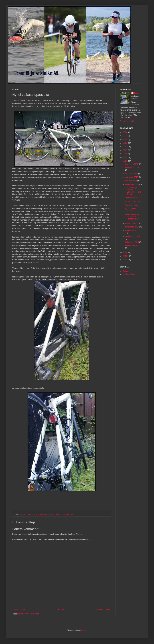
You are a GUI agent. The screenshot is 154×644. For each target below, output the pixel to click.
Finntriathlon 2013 (132, 198)
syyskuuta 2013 (132, 177)
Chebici (126, 271)
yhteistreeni (68, 514)
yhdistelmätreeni (57, 514)
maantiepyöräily (34, 514)
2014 (125, 158)
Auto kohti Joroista (132, 201)
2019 (125, 140)
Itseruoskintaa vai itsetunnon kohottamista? (132, 217)
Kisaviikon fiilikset (132, 205)
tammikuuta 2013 (132, 246)
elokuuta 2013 (131, 181)
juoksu (25, 514)
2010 (125, 260)
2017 (125, 147)
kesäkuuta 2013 (132, 223)
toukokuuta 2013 (132, 227)
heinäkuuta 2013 (132, 184)
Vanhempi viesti (104, 610)
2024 (125, 132)
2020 (125, 136)
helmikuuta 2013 (132, 242)
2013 (125, 161)
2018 (125, 143)
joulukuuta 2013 (132, 164)
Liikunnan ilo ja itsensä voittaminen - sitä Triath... (133, 191)
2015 (125, 154)
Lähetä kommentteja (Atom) (29, 614)
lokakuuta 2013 (132, 174)
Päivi (136, 93)
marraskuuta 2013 (133, 168)
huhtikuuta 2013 (132, 231)
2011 (125, 256)
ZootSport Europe (130, 274)
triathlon (43, 514)
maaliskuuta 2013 (132, 236)
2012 (125, 252)
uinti (49, 514)
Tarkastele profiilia (128, 121)
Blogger (83, 630)
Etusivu (61, 610)
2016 (125, 150)
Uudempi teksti (19, 610)
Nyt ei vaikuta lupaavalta (130, 210)
